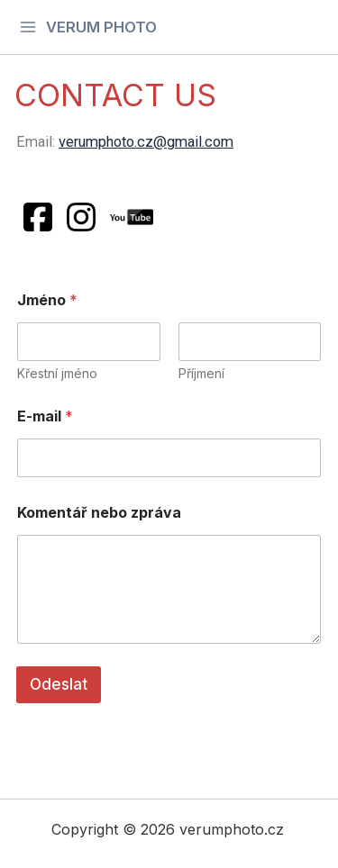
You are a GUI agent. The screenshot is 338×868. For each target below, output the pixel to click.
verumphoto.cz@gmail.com (146, 142)
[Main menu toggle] (88, 27)
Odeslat (59, 684)
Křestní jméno (57, 373)
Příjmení (201, 373)
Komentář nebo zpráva (99, 513)
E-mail (45, 416)
